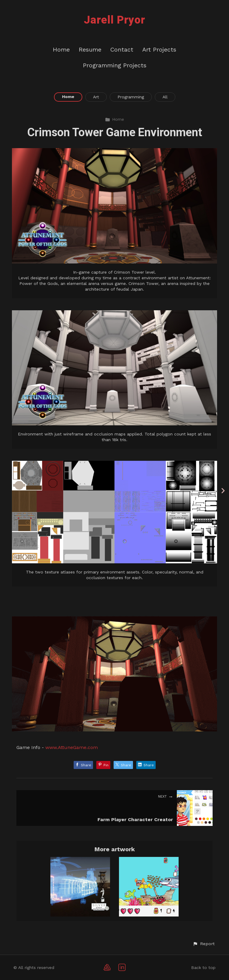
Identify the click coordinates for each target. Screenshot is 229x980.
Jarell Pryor (114, 20)
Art (96, 97)
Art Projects (159, 49)
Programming (131, 97)
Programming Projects (115, 65)
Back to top (203, 967)
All (165, 97)
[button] (204, 944)
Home (61, 49)
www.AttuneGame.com (72, 747)
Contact (122, 49)
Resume (90, 49)
